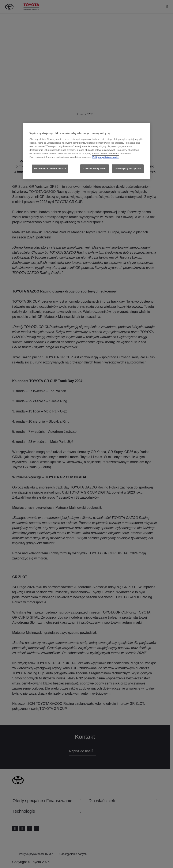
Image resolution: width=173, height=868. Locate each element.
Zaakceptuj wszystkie (128, 169)
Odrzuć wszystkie (95, 169)
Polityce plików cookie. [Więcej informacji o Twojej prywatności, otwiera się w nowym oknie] (106, 157)
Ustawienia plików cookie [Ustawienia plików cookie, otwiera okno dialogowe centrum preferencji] (50, 169)
